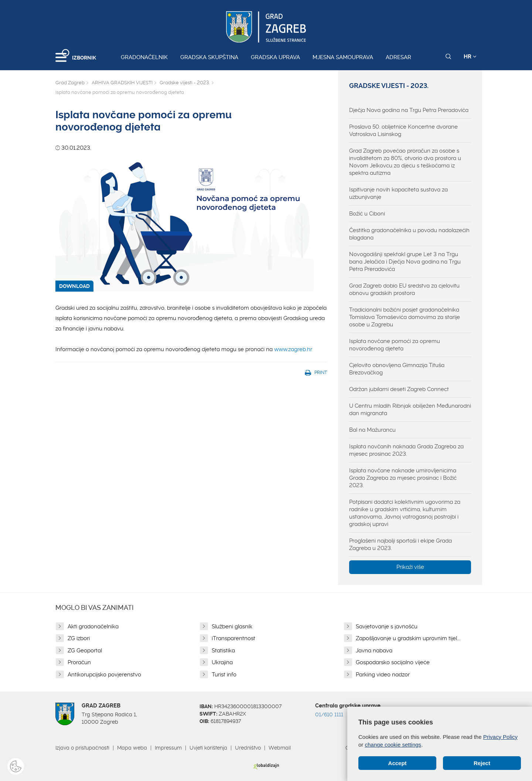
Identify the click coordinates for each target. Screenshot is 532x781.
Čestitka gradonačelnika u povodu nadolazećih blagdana (409, 234)
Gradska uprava (275, 57)
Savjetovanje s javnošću (387, 627)
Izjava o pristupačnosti (82, 748)
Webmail (280, 748)
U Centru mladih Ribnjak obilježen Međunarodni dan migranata (410, 410)
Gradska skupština (209, 57)
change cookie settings (393, 745)
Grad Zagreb (70, 83)
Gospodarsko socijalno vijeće (393, 662)
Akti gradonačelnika (93, 627)
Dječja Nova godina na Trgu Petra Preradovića (409, 110)
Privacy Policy (500, 737)
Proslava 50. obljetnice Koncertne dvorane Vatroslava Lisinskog (403, 130)
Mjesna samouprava (343, 57)
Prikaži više (410, 567)
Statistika (223, 651)
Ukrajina (222, 662)
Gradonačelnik (144, 57)
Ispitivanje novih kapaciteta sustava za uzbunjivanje (398, 193)
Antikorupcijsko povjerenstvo (104, 675)
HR (470, 57)
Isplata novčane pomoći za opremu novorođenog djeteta (395, 345)
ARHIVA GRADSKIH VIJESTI (122, 83)
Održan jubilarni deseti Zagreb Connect (399, 389)
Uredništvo (248, 748)
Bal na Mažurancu (372, 430)
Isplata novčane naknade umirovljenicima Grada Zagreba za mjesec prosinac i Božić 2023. (403, 478)
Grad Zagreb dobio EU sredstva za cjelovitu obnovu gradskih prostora (404, 289)
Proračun (79, 662)
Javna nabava (374, 651)
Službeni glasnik (232, 627)
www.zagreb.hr (293, 349)
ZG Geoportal (85, 651)
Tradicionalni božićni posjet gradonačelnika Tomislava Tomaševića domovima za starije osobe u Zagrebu (405, 317)
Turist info (224, 675)
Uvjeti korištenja (208, 748)
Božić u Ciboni (367, 214)
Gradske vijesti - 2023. (185, 83)
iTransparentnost (233, 638)
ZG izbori (79, 638)
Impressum (168, 748)
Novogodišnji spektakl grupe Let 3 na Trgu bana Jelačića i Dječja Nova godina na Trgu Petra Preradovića (405, 262)
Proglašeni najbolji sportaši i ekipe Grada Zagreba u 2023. (400, 544)
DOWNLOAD (74, 286)
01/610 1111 (329, 714)
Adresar (398, 57)
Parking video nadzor (383, 675)
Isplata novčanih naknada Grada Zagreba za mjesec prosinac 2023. (406, 450)
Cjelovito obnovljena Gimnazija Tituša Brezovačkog (397, 369)
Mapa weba (132, 748)
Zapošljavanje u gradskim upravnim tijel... (408, 638)
